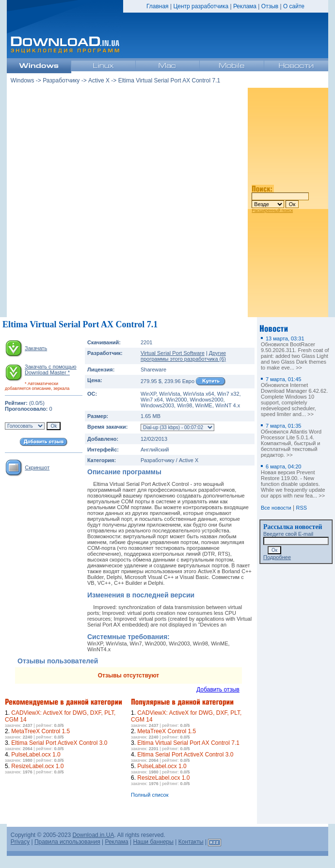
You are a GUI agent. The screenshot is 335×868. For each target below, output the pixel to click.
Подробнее (277, 557)
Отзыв (270, 6)
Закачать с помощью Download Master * (50, 370)
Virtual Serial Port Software (173, 353)
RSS (302, 508)
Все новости (276, 508)
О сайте (294, 6)
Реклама (245, 6)
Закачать (36, 348)
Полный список (150, 795)
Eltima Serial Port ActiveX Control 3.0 (59, 743)
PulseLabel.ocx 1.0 (36, 755)
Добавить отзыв (218, 690)
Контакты (191, 842)
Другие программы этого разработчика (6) (183, 356)
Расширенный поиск (272, 210)
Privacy (20, 842)
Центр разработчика (201, 6)
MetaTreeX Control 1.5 (40, 731)
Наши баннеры (153, 842)
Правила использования (67, 842)
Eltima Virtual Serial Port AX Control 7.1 (188, 743)
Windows (23, 80)
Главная (158, 6)
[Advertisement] (125, 202)
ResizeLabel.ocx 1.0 (37, 766)
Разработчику (61, 80)
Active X (99, 80)
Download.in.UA (93, 835)
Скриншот (37, 467)
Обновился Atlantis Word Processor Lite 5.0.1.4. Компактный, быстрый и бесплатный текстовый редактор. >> (291, 440)
